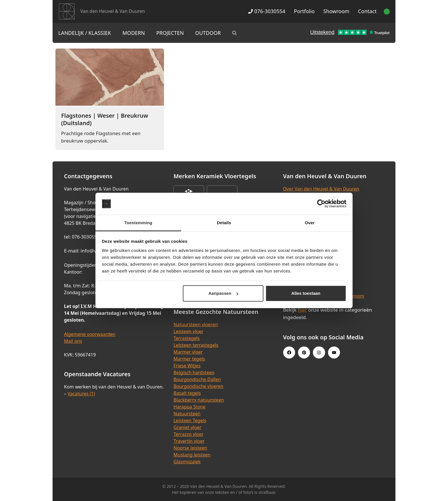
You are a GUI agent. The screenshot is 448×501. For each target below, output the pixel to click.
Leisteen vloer (188, 331)
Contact (367, 11)
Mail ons (73, 341)
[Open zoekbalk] (234, 33)
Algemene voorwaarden (90, 334)
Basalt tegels (187, 393)
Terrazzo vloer (188, 434)
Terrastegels (187, 338)
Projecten (170, 33)
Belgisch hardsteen (194, 372)
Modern (134, 33)
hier (303, 310)
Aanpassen (223, 293)
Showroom (336, 11)
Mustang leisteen (192, 455)
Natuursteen (187, 414)
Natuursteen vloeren (196, 324)
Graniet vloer (187, 427)
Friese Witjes (187, 366)
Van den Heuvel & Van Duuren (113, 11)
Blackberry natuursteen (199, 400)
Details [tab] (224, 223)
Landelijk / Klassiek (85, 33)
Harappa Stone (189, 407)
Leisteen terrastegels (196, 345)
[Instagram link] (319, 352)
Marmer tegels (189, 359)
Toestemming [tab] (138, 223)
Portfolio (304, 11)
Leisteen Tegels (190, 420)
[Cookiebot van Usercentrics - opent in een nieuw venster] (321, 204)
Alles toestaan (306, 293)
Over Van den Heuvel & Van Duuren (321, 189)
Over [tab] (310, 223)
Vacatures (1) (81, 394)
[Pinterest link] (304, 352)
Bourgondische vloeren (198, 386)
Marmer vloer (188, 352)
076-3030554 (267, 11)
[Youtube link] (334, 352)
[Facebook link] (289, 352)
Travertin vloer (189, 441)
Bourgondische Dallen (197, 379)
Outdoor (208, 33)
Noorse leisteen (190, 448)
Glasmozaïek (187, 462)
